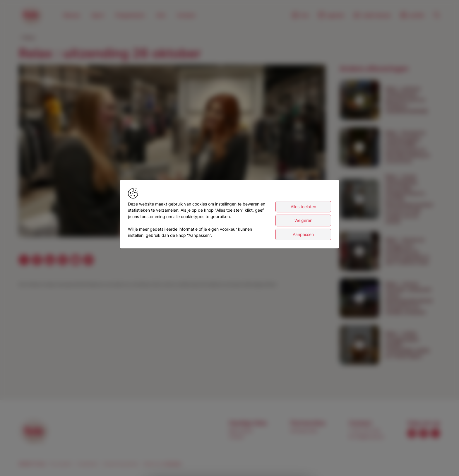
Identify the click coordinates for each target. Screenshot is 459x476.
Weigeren (303, 220)
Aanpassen (303, 234)
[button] (173, 152)
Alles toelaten (303, 207)
